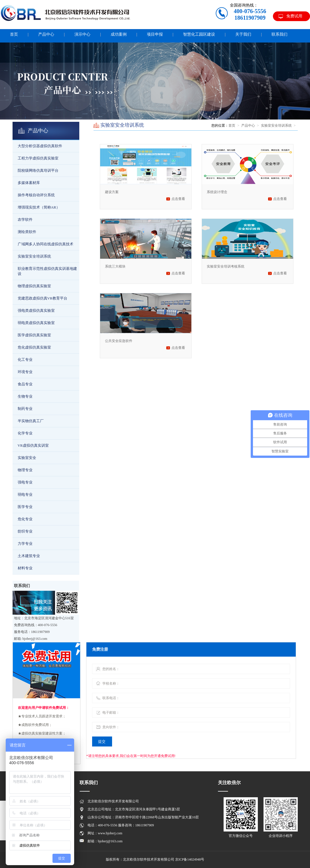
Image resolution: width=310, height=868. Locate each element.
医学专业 (25, 507)
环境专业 (25, 372)
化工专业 (25, 360)
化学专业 (25, 433)
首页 (232, 126)
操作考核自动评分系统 (36, 195)
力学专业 (25, 544)
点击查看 (178, 199)
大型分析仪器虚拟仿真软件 (40, 146)
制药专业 (25, 409)
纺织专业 (25, 531)
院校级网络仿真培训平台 (38, 170)
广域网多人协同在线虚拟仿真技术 (45, 244)
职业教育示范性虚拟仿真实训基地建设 (47, 271)
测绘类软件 (27, 232)
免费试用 (294, 16)
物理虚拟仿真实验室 (34, 286)
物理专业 (25, 470)
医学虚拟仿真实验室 (34, 335)
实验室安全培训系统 (34, 256)
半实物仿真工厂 (31, 421)
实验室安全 (27, 458)
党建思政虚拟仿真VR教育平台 (42, 298)
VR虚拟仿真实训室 (33, 445)
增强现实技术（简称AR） (39, 207)
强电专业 (25, 482)
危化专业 (25, 519)
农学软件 (25, 219)
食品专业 (25, 384)
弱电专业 (25, 494)
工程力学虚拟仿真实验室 (38, 158)
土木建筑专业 (29, 556)
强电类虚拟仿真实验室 (36, 310)
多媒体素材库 (29, 183)
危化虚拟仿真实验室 (34, 347)
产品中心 (248, 126)
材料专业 (25, 568)
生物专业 (25, 396)
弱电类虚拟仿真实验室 (36, 323)
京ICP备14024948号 (190, 859)
